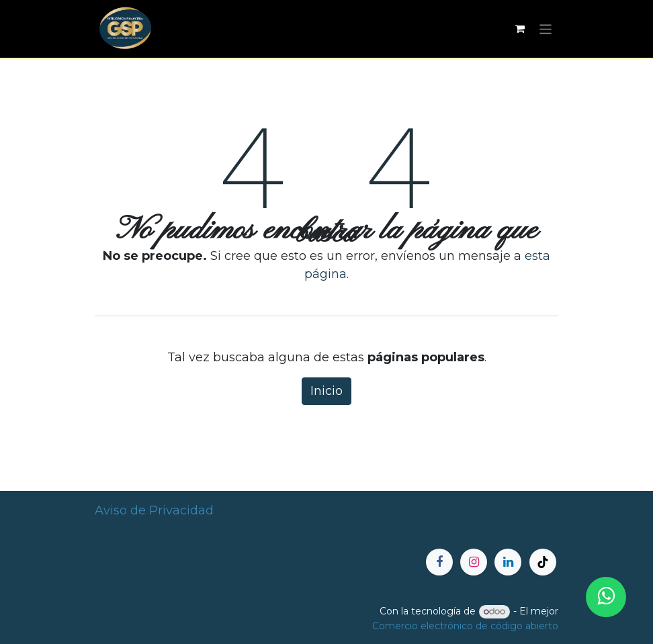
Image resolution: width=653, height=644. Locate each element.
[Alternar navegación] (546, 29)
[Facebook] (439, 562)
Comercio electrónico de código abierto (465, 626)
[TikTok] (543, 562)
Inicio (326, 391)
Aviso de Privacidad (154, 510)
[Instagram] (474, 562)
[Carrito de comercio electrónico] (520, 29)
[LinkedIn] (508, 562)
